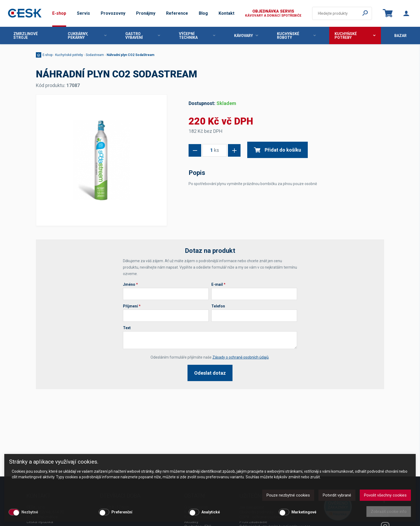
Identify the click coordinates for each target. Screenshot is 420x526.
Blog (203, 13)
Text (127, 328)
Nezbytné (30, 512)
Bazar (400, 36)
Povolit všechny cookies (385, 495)
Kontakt (226, 13)
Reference (177, 13)
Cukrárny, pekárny (87, 36)
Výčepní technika (197, 36)
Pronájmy (146, 13)
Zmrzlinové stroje (26, 36)
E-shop (59, 13)
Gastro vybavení (143, 36)
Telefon (218, 306)
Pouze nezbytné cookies (288, 495)
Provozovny (113, 13)
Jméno (130, 284)
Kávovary (246, 36)
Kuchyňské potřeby (355, 36)
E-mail (218, 284)
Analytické (211, 512)
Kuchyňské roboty (297, 36)
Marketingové (304, 512)
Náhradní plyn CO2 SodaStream (130, 55)
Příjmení (132, 306)
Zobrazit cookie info (389, 512)
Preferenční (122, 512)
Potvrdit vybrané (337, 495)
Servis (83, 13)
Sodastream (95, 55)
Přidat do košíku (277, 150)
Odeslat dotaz (210, 373)
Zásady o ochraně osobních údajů (241, 357)
